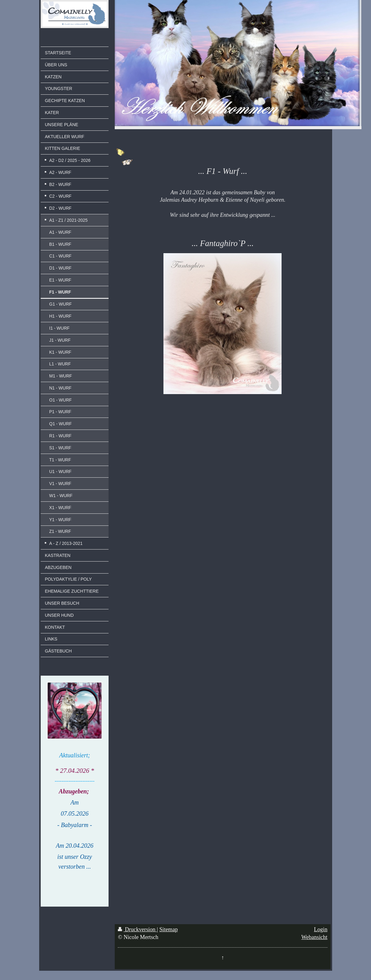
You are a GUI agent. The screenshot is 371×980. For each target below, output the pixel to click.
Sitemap (169, 929)
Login (321, 929)
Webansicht (314, 937)
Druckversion (137, 929)
